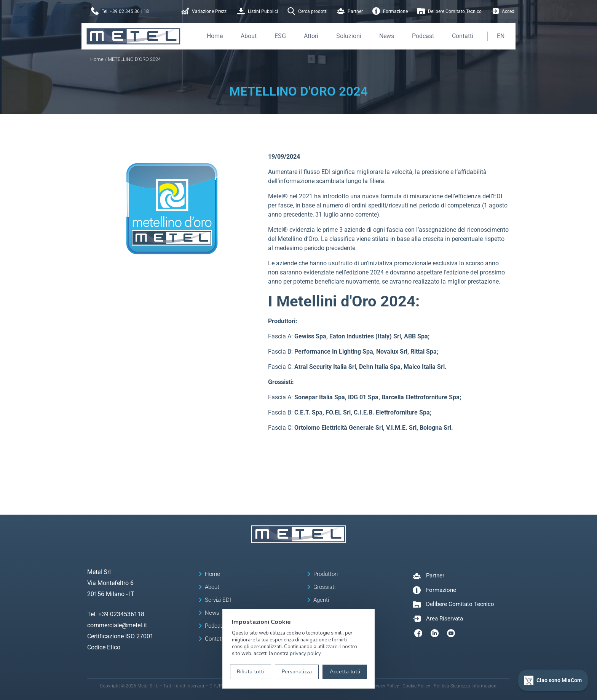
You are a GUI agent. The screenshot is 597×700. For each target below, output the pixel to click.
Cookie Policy (416, 686)
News (387, 36)
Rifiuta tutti (250, 672)
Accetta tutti (345, 672)
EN (501, 36)
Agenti (321, 600)
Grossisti (324, 587)
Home (215, 36)
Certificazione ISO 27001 (120, 636)
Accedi (503, 11)
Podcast (423, 36)
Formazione (390, 11)
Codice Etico (104, 647)
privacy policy (305, 654)
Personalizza (297, 672)
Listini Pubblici (258, 11)
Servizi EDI (218, 600)
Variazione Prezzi (204, 11)
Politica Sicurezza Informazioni (466, 686)
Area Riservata (445, 619)
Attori (311, 36)
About (249, 36)
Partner (350, 11)
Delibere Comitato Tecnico (449, 11)
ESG (280, 36)
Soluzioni (349, 36)
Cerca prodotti (307, 11)
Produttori (326, 574)
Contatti (463, 36)
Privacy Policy (385, 686)
